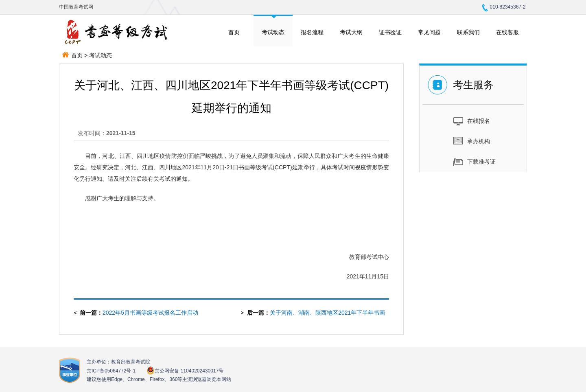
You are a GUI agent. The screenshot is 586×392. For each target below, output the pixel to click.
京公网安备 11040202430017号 (185, 371)
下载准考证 (474, 161)
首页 (234, 32)
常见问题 (429, 32)
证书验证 (390, 32)
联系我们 (468, 32)
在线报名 (471, 120)
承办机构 (471, 141)
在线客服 (507, 32)
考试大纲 (351, 32)
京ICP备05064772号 (111, 371)
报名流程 (312, 32)
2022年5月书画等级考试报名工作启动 (150, 313)
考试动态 (273, 32)
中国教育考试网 (76, 7)
